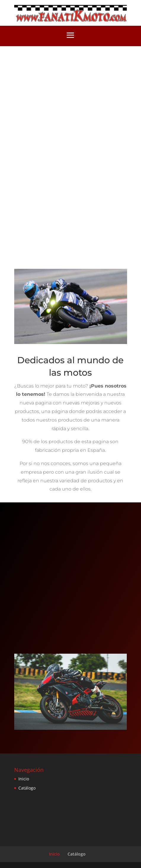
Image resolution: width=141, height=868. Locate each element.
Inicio (24, 779)
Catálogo (27, 788)
